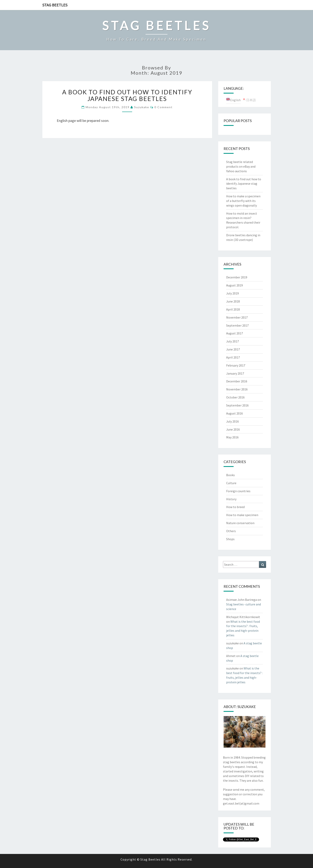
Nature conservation (240, 523)
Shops (230, 539)
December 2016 (237, 381)
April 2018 (233, 309)
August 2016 (234, 413)
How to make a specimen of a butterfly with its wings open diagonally (243, 201)
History (231, 499)
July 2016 (232, 421)
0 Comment (164, 107)
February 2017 (236, 365)
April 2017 (233, 357)
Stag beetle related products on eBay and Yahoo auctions (241, 166)
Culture (231, 483)
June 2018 (233, 301)
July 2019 (232, 293)
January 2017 (235, 373)
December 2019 (237, 277)
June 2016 (233, 429)
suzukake (142, 107)
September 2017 (237, 325)
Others (231, 531)
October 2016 (235, 397)
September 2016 (237, 405)
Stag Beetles (55, 5)
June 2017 (233, 349)
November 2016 (237, 389)
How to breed (235, 507)
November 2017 (237, 317)
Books (230, 475)
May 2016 (232, 437)
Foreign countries (238, 491)
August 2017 (234, 333)
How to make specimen (242, 515)
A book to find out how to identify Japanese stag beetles (127, 95)
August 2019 (234, 285)
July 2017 (232, 341)
